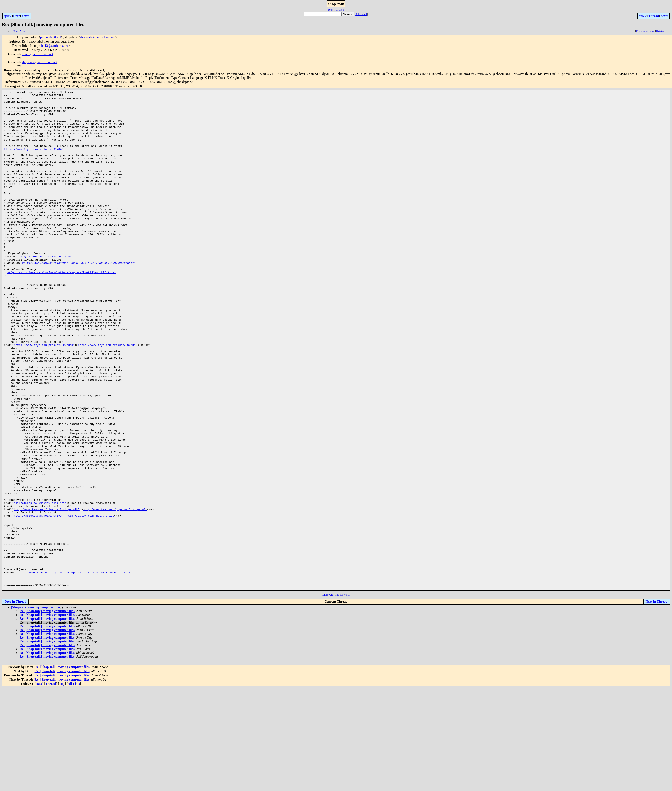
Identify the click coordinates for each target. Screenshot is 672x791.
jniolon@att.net (51, 37)
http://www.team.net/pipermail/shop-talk (54, 297)
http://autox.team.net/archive (112, 297)
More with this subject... (336, 694)
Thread (654, 16)
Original (661, 31)
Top (330, 10)
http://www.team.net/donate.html (46, 290)
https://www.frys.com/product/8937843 (34, 161)
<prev (7, 16)
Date (17, 16)
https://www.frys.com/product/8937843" (44, 396)
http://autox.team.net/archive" (39, 601)
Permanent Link (645, 31)
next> (26, 16)
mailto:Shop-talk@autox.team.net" (40, 586)
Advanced (361, 14)
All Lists (339, 10)
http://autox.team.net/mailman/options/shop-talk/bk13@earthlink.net (62, 309)
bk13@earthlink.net (54, 46)
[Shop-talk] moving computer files (36, 707)
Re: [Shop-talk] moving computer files (47, 711)
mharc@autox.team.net (38, 54)
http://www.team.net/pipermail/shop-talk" (47, 593)
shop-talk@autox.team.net (98, 37)
